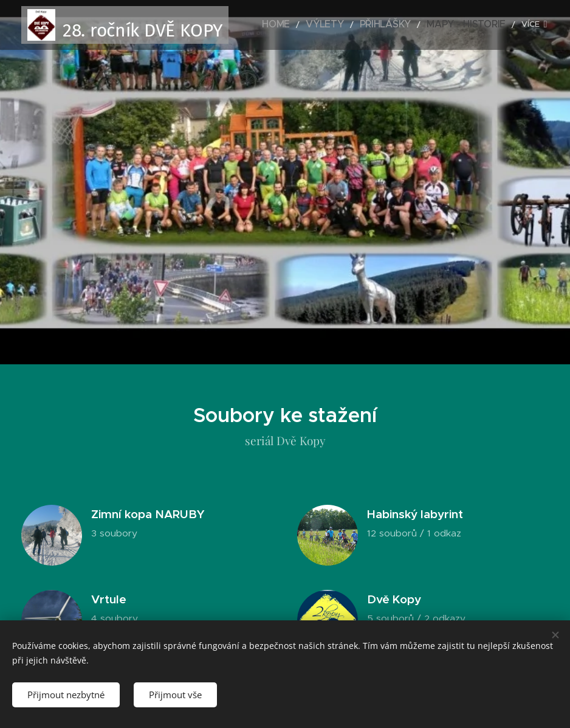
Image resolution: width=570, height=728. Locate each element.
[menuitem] (307, 25)
